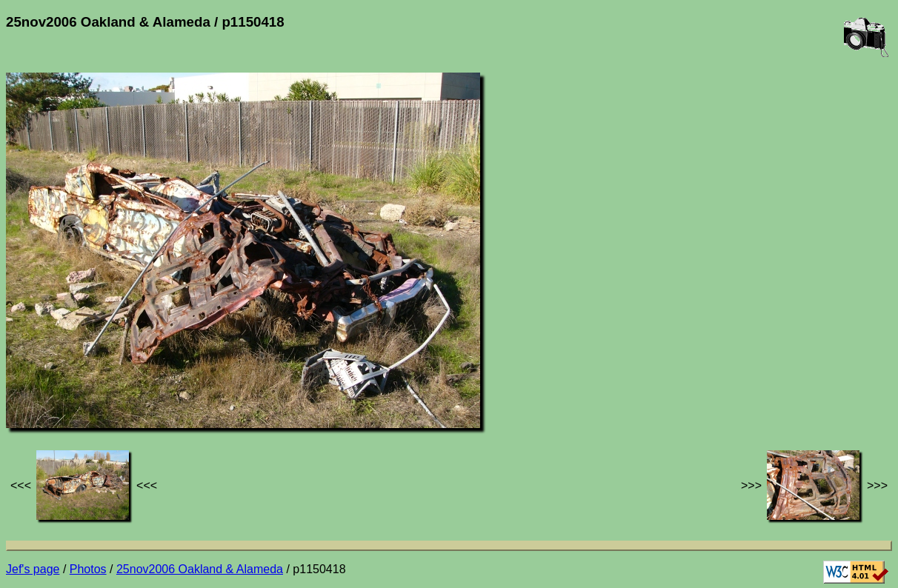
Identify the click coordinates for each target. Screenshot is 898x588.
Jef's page (33, 569)
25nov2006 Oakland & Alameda (200, 569)
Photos (88, 569)
